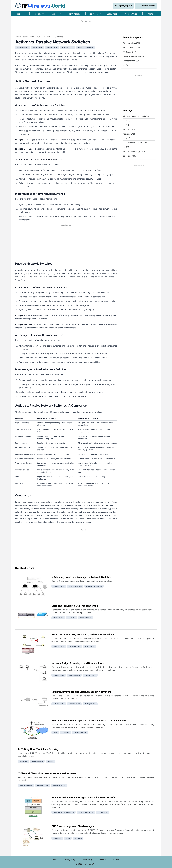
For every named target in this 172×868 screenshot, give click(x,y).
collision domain (90, 675)
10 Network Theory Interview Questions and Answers (47, 773)
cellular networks (80, 732)
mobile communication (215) (135, 143)
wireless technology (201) (134, 151)
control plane (103, 812)
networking (57, 838)
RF (40, 6)
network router (74, 646)
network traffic (67, 48)
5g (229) (126, 138)
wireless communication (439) (136, 116)
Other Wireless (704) (132, 43)
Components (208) (131, 61)
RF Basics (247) (130, 52)
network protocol (59, 785)
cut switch (72, 618)
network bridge (59, 675)
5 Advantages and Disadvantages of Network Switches (81, 577)
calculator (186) (129, 156)
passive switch (52, 48)
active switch (37, 48)
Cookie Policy (87, 860)
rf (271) (126, 125)
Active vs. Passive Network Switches (47, 37)
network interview (26, 785)
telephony (23, 761)
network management (85, 48)
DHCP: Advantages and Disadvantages (73, 826)
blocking (50, 761)
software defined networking (64, 812)
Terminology (21, 37)
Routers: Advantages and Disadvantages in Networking (82, 692)
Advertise (103, 860)
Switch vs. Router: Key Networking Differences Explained (83, 634)
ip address (78, 838)
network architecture (86, 812)
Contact (116, 860)
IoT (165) (126, 65)
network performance (94, 586)
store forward (58, 618)
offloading (65, 732)
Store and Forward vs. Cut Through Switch (75, 606)
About (55, 860)
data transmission (75, 586)
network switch (23, 48)
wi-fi (55, 732)
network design (43, 785)
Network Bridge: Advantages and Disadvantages (78, 663)
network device (74, 704)
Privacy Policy (70, 860)
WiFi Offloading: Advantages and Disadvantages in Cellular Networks (89, 721)
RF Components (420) (132, 48)
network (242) (129, 134)
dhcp (68, 838)
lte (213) (126, 147)
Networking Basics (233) (133, 56)
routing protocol (90, 704)
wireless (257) (129, 129)
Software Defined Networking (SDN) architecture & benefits (84, 798)
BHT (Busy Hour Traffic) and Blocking (38, 749)
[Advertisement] (86, 27)
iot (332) (126, 121)
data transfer (89, 646)
